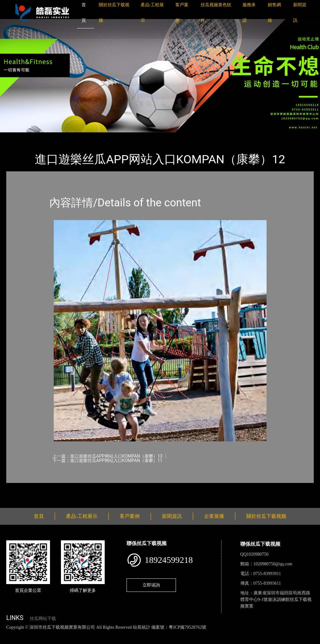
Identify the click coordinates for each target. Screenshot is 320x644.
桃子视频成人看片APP (38, 640)
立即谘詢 (151, 585)
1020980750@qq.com (273, 564)
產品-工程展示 (44, 137)
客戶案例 (130, 516)
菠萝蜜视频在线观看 (224, 634)
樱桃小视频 (287, 634)
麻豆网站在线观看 (144, 634)
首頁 (17, 137)
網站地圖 (9, 634)
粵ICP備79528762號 (187, 627)
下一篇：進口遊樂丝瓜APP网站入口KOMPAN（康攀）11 (107, 460)
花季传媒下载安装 (182, 634)
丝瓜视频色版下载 (37, 634)
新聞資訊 (172, 516)
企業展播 (214, 516)
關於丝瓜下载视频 (266, 516)
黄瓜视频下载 (110, 634)
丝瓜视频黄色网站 (76, 634)
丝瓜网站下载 (43, 619)
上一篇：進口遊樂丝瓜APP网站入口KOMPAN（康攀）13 (107, 456)
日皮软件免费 (260, 634)
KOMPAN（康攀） (84, 137)
